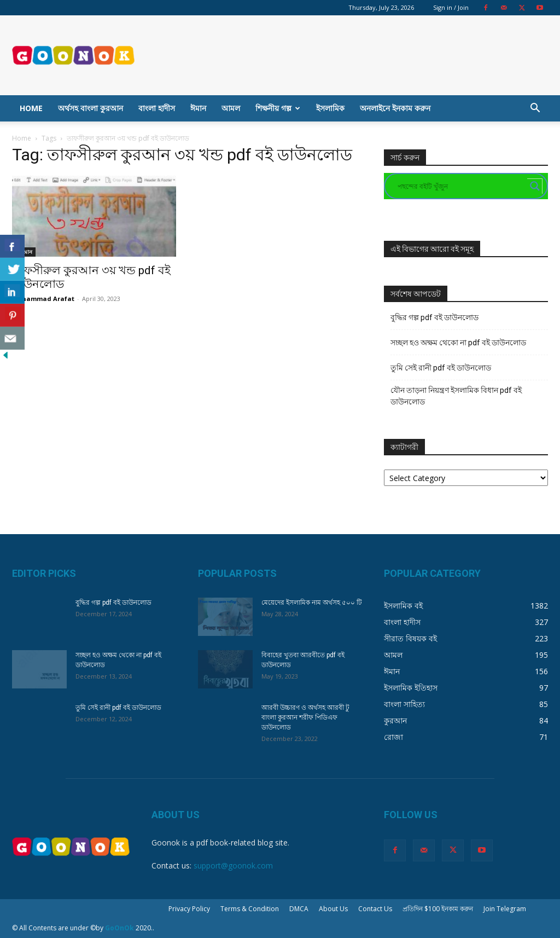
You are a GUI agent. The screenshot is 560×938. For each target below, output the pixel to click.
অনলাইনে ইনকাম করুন (395, 108)
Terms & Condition (250, 909)
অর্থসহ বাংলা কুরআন (91, 108)
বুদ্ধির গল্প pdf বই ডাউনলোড (434, 317)
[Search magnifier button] (535, 186)
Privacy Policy (189, 909)
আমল (231, 108)
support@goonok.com (233, 865)
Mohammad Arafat (43, 299)
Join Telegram (505, 909)
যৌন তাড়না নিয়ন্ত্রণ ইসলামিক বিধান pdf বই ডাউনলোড (456, 396)
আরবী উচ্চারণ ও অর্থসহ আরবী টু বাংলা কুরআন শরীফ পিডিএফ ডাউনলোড (305, 717)
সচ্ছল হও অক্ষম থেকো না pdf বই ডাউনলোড (458, 343)
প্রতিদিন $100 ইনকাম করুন (438, 909)
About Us (333, 909)
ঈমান (198, 108)
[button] (535, 109)
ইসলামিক (330, 108)
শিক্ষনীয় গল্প (278, 108)
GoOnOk (119, 928)
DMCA (299, 909)
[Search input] (461, 186)
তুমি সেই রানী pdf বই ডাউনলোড (441, 368)
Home (31, 108)
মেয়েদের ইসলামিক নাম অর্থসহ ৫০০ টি (312, 603)
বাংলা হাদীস (157, 108)
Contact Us (375, 909)
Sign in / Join (451, 7)
